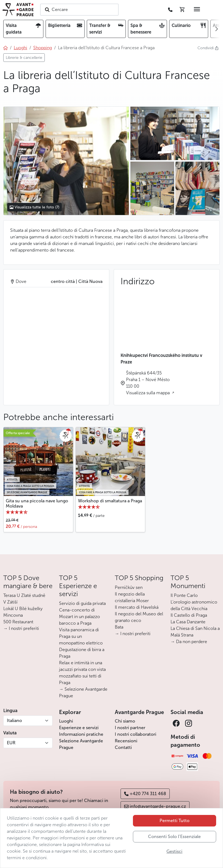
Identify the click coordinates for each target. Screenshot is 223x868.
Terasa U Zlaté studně (24, 595)
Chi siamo (125, 721)
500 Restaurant (18, 622)
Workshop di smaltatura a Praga (110, 501)
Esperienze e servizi (79, 728)
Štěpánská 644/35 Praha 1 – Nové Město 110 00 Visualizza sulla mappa (148, 383)
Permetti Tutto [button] (175, 821)
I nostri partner (130, 728)
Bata (119, 627)
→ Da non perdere (189, 642)
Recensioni (126, 741)
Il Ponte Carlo (184, 595)
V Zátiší (10, 602)
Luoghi (66, 721)
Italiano (14, 720)
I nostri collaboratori (136, 734)
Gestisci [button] (174, 851)
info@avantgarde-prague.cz (155, 806)
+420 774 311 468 (145, 794)
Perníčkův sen (129, 587)
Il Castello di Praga (189, 615)
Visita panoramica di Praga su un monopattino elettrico (81, 636)
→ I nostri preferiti (21, 628)
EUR (11, 743)
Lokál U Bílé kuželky (23, 609)
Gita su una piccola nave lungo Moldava (37, 503)
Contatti (123, 747)
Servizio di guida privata (82, 603)
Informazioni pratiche (81, 734)
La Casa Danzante (188, 622)
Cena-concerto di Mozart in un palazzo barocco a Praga (80, 617)
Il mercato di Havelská (137, 607)
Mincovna (13, 615)
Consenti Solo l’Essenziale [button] (174, 837)
